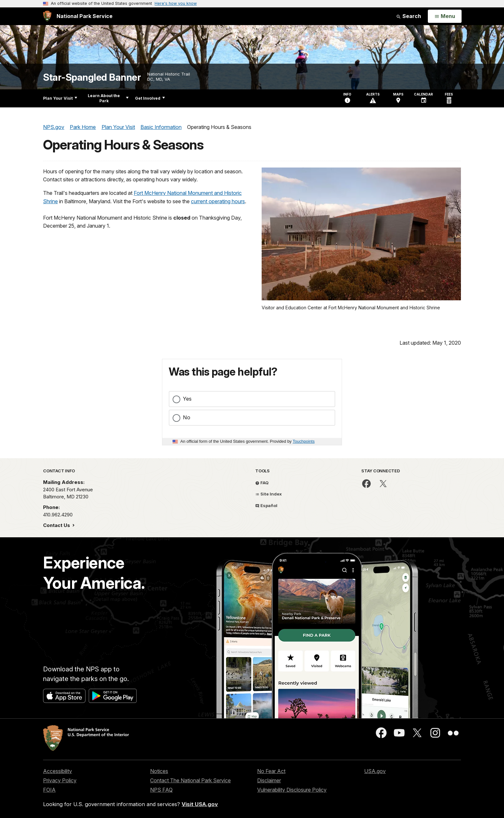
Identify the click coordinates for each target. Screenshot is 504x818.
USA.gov (375, 771)
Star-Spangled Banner (92, 77)
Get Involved (150, 98)
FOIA (49, 790)
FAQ (262, 483)
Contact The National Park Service (190, 780)
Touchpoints (304, 441)
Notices (159, 771)
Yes (187, 399)
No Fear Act (271, 771)
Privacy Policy (60, 780)
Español (266, 505)
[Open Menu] (445, 16)
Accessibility (58, 771)
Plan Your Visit (60, 98)
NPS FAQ (161, 790)
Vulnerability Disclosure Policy (292, 790)
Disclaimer (269, 780)
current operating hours (218, 201)
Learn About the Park (108, 98)
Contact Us (57, 525)
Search (409, 16)
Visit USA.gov (200, 804)
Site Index (269, 494)
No (187, 417)
